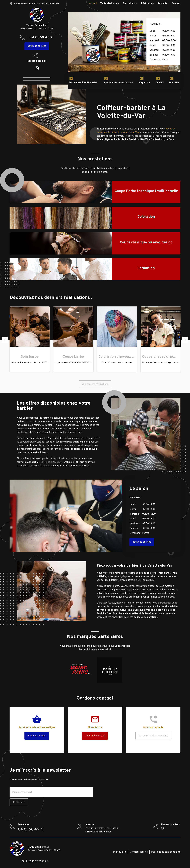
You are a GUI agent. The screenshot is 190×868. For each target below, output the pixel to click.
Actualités (163, 4)
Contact (176, 4)
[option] (124, 42)
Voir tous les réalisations (95, 384)
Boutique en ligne (37, 46)
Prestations (129, 4)
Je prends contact (95, 736)
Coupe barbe (73, 357)
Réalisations (148, 4)
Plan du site (120, 852)
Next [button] (185, 340)
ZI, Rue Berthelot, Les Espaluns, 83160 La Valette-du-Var (35, 4)
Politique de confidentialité (166, 852)
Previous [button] (5, 340)
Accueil (93, 4)
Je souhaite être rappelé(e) (153, 736)
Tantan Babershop (110, 4)
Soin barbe (30, 357)
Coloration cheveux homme (121, 357)
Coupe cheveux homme (162, 357)
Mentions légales (139, 852)
